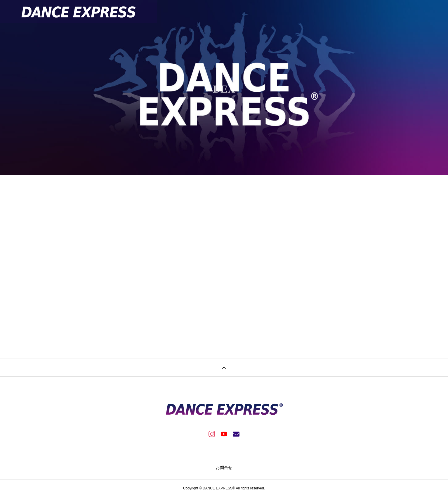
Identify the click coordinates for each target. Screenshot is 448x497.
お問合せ (224, 468)
